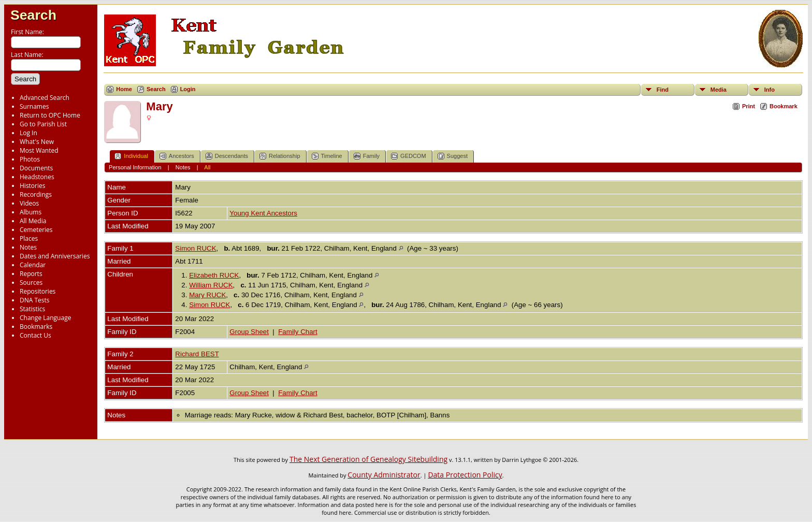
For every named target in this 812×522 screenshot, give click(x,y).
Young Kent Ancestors (263, 213)
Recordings (36, 194)
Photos (30, 159)
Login (188, 89)
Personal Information (135, 167)
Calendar (33, 265)
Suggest (453, 156)
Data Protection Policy (465, 475)
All (207, 167)
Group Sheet (249, 332)
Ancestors (177, 156)
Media (719, 90)
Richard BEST (197, 354)
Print (749, 106)
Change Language (45, 318)
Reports (31, 274)
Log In (28, 133)
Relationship (280, 156)
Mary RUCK (207, 295)
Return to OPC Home (50, 115)
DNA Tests (35, 300)
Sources (31, 282)
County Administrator (384, 475)
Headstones (37, 177)
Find (663, 90)
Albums (31, 212)
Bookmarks (36, 327)
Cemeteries (36, 230)
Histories (32, 186)
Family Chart (298, 332)
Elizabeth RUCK (214, 275)
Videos (29, 203)
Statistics (32, 309)
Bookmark (784, 106)
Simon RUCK (195, 248)
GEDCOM (409, 156)
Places (29, 238)
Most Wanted (39, 150)
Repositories (38, 291)
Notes (28, 247)
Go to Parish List (43, 124)
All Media (33, 221)
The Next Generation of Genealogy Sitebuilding (368, 459)
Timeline (327, 156)
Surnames (34, 106)
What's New (37, 142)
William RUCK (211, 285)
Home (124, 89)
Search (33, 15)
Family (367, 156)
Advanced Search (45, 98)
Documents (36, 168)
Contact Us (35, 335)
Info (770, 90)
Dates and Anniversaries (55, 256)
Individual (131, 156)
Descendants (227, 156)
